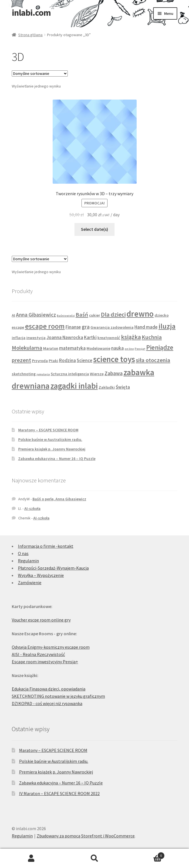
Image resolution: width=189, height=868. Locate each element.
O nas (23, 553)
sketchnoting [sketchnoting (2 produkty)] (24, 374)
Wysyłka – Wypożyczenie (41, 575)
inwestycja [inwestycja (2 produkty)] (36, 338)
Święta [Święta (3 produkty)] (123, 387)
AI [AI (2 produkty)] (13, 315)
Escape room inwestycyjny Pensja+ (45, 662)
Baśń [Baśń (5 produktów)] (82, 315)
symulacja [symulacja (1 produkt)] (43, 374)
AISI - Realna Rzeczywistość (38, 654)
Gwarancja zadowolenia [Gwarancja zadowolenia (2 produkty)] (112, 327)
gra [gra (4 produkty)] (86, 327)
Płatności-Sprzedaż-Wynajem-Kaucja (53, 568)
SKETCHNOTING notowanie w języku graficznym (58, 696)
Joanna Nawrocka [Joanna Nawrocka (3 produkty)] (65, 337)
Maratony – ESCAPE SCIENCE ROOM (48, 430)
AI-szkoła (32, 508)
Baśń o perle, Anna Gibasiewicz (59, 499)
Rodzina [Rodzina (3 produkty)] (67, 360)
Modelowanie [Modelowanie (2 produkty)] (98, 348)
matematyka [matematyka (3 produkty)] (72, 348)
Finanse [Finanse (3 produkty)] (73, 327)
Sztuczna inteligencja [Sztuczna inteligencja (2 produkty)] (70, 374)
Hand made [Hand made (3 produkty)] (146, 327)
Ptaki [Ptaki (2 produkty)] (53, 361)
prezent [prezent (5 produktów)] (21, 360)
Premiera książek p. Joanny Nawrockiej (52, 449)
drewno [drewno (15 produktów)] (140, 314)
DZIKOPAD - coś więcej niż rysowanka (47, 703)
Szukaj (95, 858)
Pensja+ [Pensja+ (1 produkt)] (140, 349)
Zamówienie (30, 582)
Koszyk (145, 854)
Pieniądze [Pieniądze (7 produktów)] (160, 347)
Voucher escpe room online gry (41, 620)
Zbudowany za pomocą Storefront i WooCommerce (86, 836)
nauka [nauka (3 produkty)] (117, 348)
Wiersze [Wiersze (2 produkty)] (97, 374)
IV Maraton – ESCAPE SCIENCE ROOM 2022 (59, 793)
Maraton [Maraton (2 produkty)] (51, 348)
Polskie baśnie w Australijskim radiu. (50, 439)
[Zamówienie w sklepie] (40, 73)
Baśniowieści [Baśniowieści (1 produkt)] (66, 316)
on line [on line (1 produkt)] (129, 349)
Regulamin (28, 561)
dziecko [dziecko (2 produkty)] (162, 315)
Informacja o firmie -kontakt (46, 546)
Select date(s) (95, 229)
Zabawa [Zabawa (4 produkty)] (114, 373)
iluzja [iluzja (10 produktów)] (167, 326)
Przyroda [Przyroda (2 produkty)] (40, 361)
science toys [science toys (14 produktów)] (114, 359)
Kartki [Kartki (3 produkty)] (90, 337)
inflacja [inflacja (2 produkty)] (19, 338)
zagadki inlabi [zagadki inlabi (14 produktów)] (74, 386)
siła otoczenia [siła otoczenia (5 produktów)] (153, 360)
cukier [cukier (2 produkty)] (95, 315)
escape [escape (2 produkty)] (18, 327)
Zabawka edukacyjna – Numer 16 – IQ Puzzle (57, 459)
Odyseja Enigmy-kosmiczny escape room (51, 647)
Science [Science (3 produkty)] (85, 360)
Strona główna (30, 35)
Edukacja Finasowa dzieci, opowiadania (49, 689)
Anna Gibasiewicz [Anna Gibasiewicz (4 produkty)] (36, 315)
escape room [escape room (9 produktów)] (45, 326)
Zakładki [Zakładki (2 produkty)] (107, 387)
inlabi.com (31, 13)
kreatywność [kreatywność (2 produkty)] (109, 338)
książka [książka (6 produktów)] (131, 337)
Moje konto (32, 858)
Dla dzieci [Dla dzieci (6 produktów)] (113, 314)
